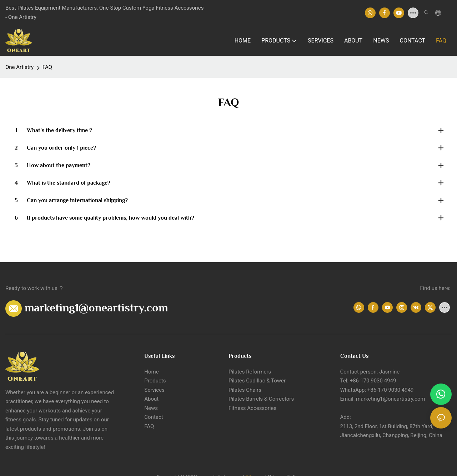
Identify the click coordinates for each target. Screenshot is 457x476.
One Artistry (19, 67)
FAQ (47, 67)
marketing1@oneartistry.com (96, 307)
